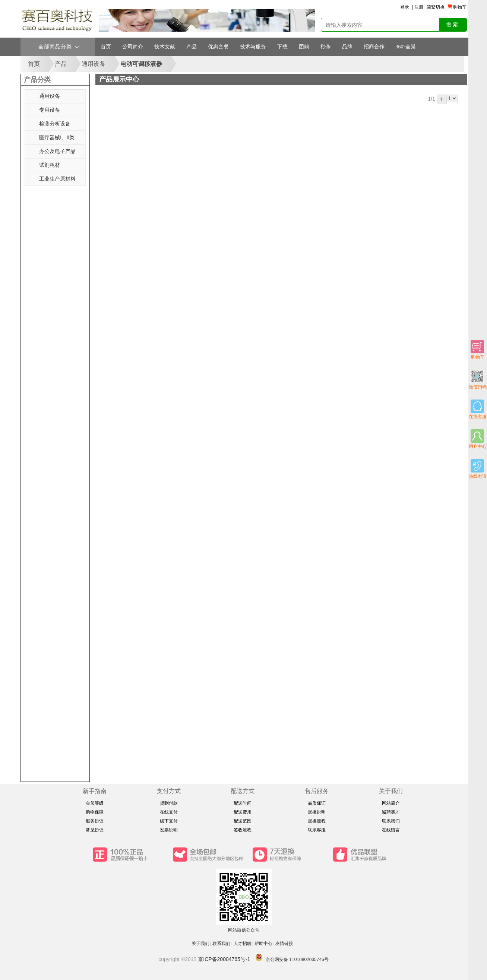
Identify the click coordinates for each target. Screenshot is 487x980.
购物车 (477, 350)
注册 (419, 7)
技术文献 (165, 47)
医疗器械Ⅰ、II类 (57, 137)
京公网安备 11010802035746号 (297, 960)
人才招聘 (243, 944)
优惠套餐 (218, 47)
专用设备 (50, 110)
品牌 (347, 47)
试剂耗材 (50, 165)
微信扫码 (478, 380)
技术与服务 (253, 47)
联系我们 (221, 944)
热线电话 (478, 469)
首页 (106, 47)
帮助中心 (263, 944)
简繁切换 (436, 7)
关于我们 (200, 944)
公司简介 (133, 47)
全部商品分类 (59, 47)
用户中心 (478, 439)
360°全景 (406, 47)
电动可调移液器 (141, 64)
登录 (405, 7)
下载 (282, 47)
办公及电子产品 (57, 151)
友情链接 (285, 944)
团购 (304, 47)
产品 (192, 47)
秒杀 (326, 47)
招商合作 (374, 47)
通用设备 (94, 64)
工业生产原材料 (57, 179)
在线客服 (478, 409)
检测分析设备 (55, 124)
